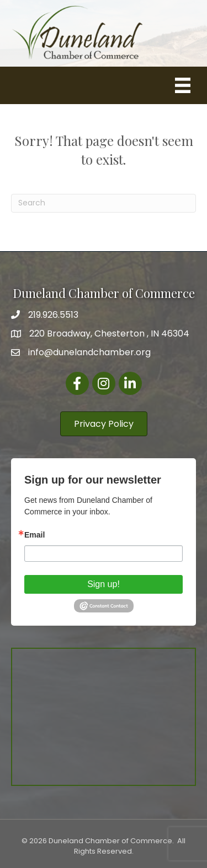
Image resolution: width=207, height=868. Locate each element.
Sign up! (104, 584)
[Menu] (183, 85)
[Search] (104, 203)
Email (34, 535)
